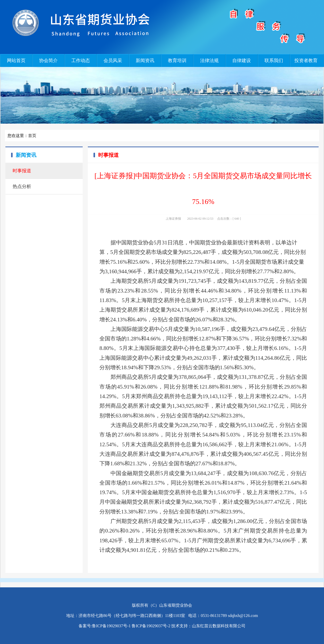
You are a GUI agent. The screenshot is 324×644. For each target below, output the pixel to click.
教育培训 (177, 61)
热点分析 (22, 186)
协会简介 (48, 61)
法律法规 (209, 61)
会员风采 (113, 61)
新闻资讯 (145, 61)
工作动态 (81, 61)
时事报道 (22, 171)
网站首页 (16, 61)
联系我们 (274, 61)
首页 (32, 136)
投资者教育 (306, 61)
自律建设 (242, 61)
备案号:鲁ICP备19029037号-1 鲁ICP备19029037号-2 (125, 626)
